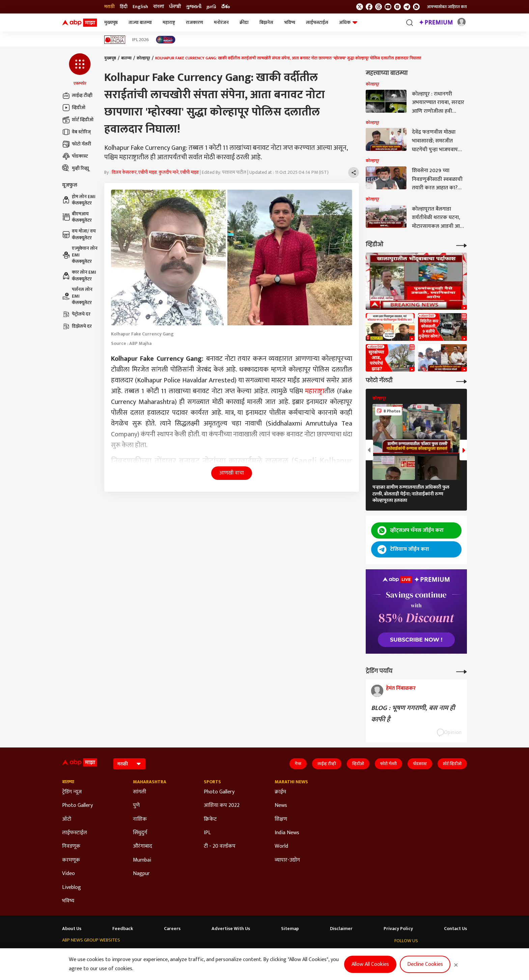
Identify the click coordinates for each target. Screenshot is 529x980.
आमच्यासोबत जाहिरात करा (447, 7)
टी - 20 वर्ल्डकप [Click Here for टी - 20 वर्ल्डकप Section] (220, 846)
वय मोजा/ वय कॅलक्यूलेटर (79, 234)
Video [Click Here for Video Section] (68, 874)
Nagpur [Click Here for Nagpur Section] (141, 874)
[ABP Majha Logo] (80, 23)
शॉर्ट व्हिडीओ (78, 120)
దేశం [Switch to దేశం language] (226, 7)
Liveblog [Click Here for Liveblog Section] (72, 888)
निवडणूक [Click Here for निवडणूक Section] (71, 846)
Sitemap (290, 929)
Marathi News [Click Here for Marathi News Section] (291, 782)
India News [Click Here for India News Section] (287, 833)
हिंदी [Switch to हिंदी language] (124, 7)
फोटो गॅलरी (77, 144)
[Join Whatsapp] (416, 7)
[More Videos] (462, 245)
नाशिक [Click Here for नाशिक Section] (140, 819)
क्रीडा (244, 22)
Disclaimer (341, 929)
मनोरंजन (221, 22)
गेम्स (298, 764)
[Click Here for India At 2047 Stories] (166, 40)
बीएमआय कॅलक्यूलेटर (77, 217)
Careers (172, 929)
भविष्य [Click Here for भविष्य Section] (68, 901)
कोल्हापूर (143, 58)
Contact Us (455, 929)
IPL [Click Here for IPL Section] (207, 833)
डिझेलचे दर (77, 326)
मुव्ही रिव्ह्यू (76, 168)
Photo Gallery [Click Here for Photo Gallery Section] (77, 806)
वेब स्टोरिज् (76, 132)
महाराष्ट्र (169, 22)
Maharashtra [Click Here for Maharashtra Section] (150, 782)
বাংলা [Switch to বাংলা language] (159, 7)
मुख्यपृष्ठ (111, 22)
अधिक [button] (348, 22)
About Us (72, 929)
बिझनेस (266, 22)
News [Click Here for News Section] (281, 806)
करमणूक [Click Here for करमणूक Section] (71, 860)
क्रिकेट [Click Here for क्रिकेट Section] (210, 819)
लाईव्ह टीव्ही (77, 96)
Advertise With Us (231, 929)
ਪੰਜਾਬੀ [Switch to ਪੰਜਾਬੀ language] (175, 7)
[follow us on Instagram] (397, 7)
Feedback (123, 929)
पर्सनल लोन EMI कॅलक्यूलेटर (77, 296)
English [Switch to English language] (140, 7)
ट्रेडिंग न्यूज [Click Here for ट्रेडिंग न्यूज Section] (72, 792)
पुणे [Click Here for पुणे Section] (136, 806)
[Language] (129, 764)
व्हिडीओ (74, 108)
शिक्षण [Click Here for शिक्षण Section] (281, 819)
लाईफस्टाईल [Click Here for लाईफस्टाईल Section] (75, 833)
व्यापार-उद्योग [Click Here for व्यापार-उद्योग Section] (287, 860)
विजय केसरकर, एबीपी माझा (134, 172)
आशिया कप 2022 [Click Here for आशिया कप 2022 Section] (222, 806)
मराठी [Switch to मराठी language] (109, 7)
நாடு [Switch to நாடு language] (211, 7)
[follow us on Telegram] (407, 7)
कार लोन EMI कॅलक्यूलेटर (79, 276)
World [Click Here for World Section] (281, 846)
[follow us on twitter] (360, 7)
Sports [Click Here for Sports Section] (212, 782)
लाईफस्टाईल (317, 22)
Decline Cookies (425, 964)
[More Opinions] (462, 671)
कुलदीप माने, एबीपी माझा (179, 172)
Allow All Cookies (370, 964)
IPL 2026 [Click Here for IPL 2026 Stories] (140, 40)
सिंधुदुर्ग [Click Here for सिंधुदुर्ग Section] (140, 833)
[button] (80, 70)
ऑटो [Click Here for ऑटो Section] (67, 819)
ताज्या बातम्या (140, 22)
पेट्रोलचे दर (76, 314)
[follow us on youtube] (388, 7)
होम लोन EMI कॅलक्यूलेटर (79, 200)
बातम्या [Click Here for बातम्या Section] (68, 782)
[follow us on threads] (379, 7)
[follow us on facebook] (369, 7)
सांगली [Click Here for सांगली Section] (140, 792)
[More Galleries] (462, 381)
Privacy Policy (398, 929)
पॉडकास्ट (75, 156)
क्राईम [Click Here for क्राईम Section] (280, 792)
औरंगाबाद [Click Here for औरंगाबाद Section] (143, 846)
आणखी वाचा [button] (232, 473)
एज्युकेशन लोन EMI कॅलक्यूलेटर (80, 255)
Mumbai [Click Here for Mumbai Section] (142, 860)
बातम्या (126, 58)
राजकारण (194, 22)
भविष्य (290, 22)
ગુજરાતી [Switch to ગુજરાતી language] (194, 7)
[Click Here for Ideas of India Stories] (115, 40)
